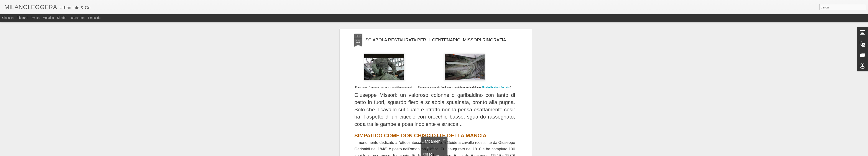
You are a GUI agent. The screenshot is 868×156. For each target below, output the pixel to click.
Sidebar (62, 18)
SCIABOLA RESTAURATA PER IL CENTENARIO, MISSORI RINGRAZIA (436, 40)
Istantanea (78, 18)
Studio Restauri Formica (496, 87)
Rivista (35, 18)
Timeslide (94, 18)
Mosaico (48, 18)
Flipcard (22, 18)
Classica (8, 18)
